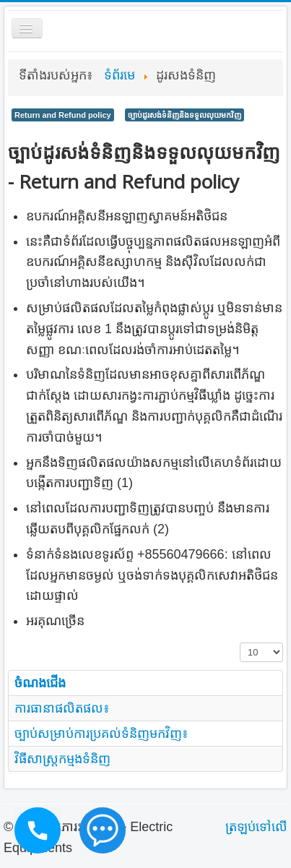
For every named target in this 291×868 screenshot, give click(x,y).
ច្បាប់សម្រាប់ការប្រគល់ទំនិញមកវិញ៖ (101, 734)
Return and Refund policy (63, 115)
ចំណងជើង (40, 683)
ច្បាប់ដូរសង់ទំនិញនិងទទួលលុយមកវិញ (184, 115)
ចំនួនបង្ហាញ (240, 643)
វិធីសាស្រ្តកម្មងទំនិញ (62, 759)
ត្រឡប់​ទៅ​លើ (256, 827)
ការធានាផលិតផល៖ (62, 708)
